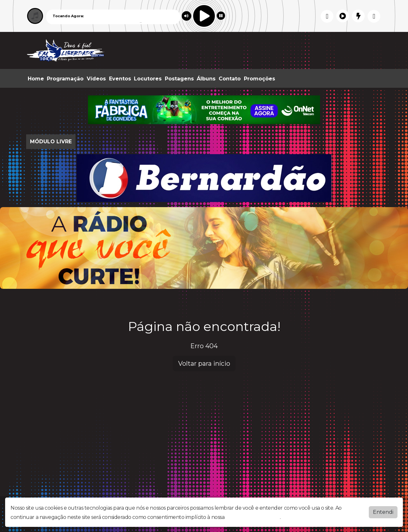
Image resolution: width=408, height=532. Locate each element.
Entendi (383, 512)
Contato (230, 79)
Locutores (148, 79)
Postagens (179, 79)
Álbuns (206, 79)
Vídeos (96, 79)
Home (36, 79)
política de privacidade (253, 517)
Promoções (259, 79)
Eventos (120, 79)
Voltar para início (204, 363)
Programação (65, 79)
